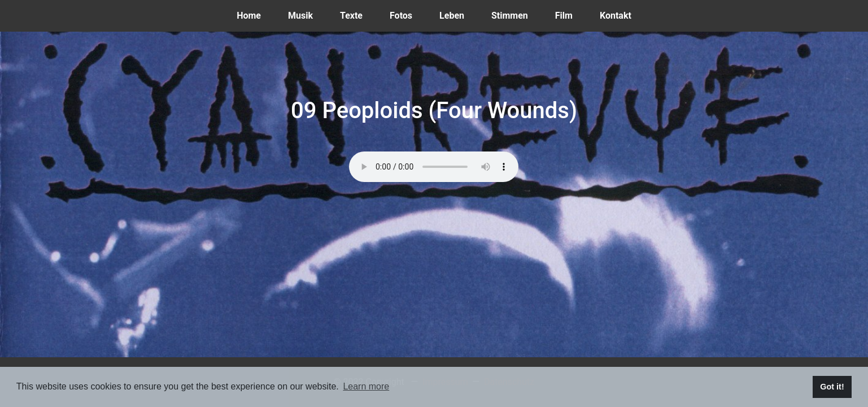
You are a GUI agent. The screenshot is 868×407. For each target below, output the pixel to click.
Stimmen (516, 15)
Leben (459, 15)
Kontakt (622, 15)
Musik (307, 15)
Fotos (408, 15)
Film (571, 15)
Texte (358, 15)
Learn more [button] (366, 386)
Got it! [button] (832, 387)
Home (256, 15)
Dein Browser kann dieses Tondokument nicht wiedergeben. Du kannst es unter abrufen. (434, 167)
